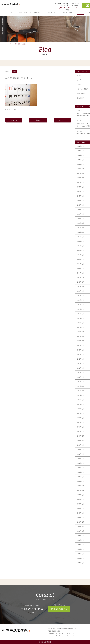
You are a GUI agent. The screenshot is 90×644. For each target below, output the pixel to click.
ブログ (80, 12)
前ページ (14, 121)
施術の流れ (37, 12)
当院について (23, 12)
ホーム (10, 12)
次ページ (62, 121)
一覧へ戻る (38, 121)
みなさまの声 (67, 12)
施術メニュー (52, 12)
